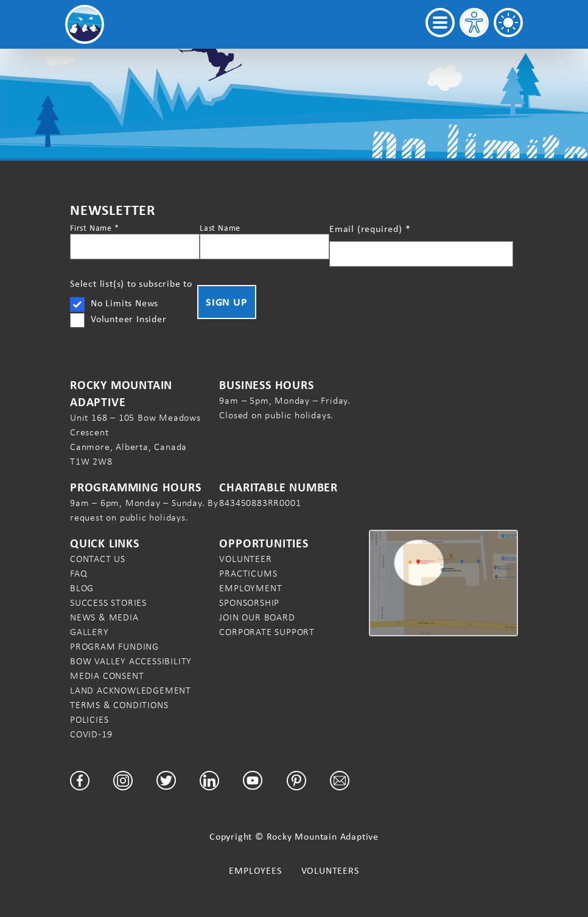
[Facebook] (80, 781)
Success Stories (108, 603)
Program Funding (114, 646)
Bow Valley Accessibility (131, 661)
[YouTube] (253, 781)
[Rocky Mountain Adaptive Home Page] (85, 24)
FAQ (79, 573)
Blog (82, 588)
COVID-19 (91, 734)
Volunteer (245, 559)
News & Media (104, 617)
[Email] (340, 781)
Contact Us (98, 559)
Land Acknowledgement (131, 690)
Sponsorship (249, 603)
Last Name (220, 228)
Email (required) (370, 229)
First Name (95, 228)
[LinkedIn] (209, 781)
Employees (255, 870)
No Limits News (124, 303)
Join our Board (257, 617)
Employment (250, 588)
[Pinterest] (296, 781)
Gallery (89, 632)
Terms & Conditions (119, 705)
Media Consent (107, 676)
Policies (89, 719)
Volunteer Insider (129, 319)
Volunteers (330, 870)
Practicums (248, 573)
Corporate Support (267, 632)
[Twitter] (166, 780)
